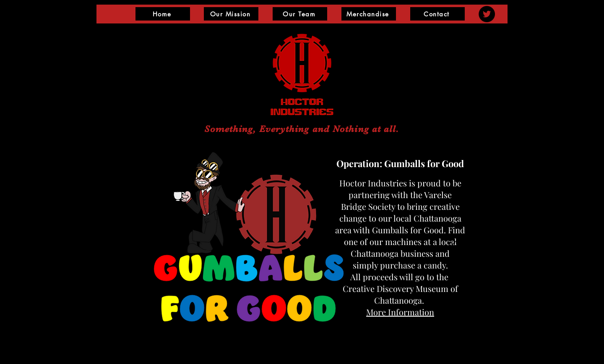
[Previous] (150, 240)
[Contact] (437, 14)
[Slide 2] (296, 326)
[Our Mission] (231, 14)
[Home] (163, 14)
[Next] (454, 240)
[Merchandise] (369, 14)
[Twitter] (487, 14)
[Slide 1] (309, 325)
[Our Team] (300, 14)
